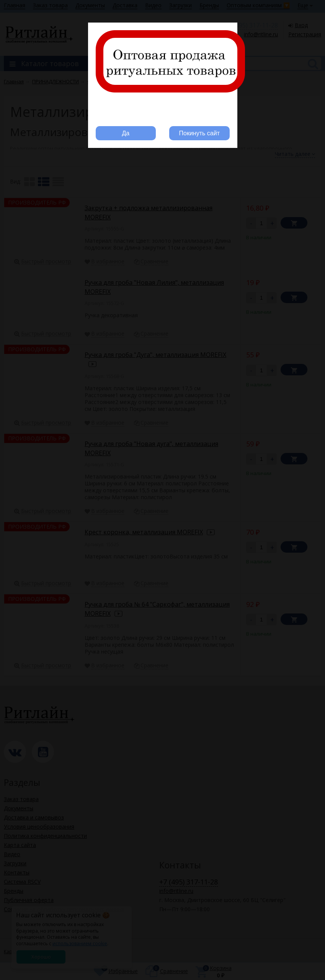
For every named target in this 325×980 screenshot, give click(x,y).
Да (126, 133)
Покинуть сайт (199, 133)
